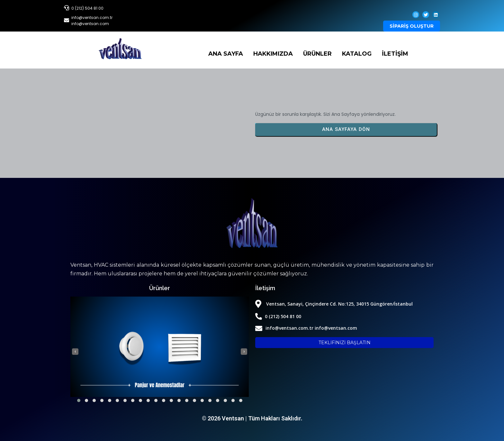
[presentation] (75, 352)
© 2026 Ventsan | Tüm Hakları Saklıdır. (252, 418)
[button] (79, 400)
